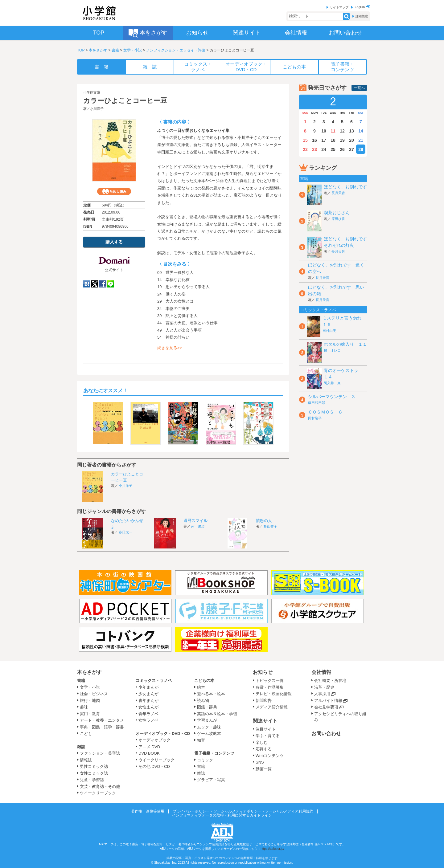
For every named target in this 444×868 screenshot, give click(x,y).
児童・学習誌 (92, 780)
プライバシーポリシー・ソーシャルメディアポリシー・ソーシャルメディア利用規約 (243, 811)
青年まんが (148, 701)
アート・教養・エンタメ (102, 720)
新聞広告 (264, 701)
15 (305, 140)
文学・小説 (133, 50)
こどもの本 (204, 681)
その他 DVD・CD (154, 766)
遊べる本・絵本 (211, 694)
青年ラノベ (148, 714)
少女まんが (148, 694)
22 (305, 149)
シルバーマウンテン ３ (332, 397)
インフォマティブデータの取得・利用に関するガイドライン (222, 815)
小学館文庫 (92, 92)
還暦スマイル (195, 521)
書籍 (115, 50)
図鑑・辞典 (207, 707)
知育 (201, 740)
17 (324, 140)
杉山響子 (270, 526)
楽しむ (262, 742)
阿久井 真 (332, 383)
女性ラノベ (148, 720)
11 (333, 131)
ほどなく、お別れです (345, 187)
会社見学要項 (326, 707)
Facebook (103, 284)
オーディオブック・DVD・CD (163, 734)
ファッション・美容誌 (100, 753)
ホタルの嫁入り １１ (345, 344)
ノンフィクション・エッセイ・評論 (176, 50)
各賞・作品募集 (270, 687)
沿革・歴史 (324, 687)
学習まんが (209, 720)
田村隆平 (315, 418)
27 (351, 149)
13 (351, 131)
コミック (205, 760)
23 (314, 149)
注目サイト (266, 729)
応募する (264, 749)
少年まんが (148, 687)
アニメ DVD (149, 747)
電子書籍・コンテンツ (214, 753)
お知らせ (263, 672)
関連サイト (265, 721)
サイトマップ (339, 7)
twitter (95, 284)
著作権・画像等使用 (148, 811)
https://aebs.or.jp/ (272, 849)
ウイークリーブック (98, 793)
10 (324, 131)
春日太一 (125, 532)
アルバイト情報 (328, 701)
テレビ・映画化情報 (274, 694)
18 (333, 140)
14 (361, 131)
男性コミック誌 (94, 766)
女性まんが (148, 707)
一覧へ (359, 88)
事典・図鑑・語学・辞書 (102, 727)
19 (342, 140)
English (362, 7)
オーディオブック (154, 740)
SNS (260, 762)
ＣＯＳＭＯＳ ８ (325, 412)
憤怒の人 (264, 521)
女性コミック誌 (94, 773)
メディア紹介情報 (272, 707)
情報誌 (86, 760)
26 (342, 149)
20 (351, 140)
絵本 (201, 687)
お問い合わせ (326, 734)
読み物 (203, 701)
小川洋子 (97, 109)
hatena (87, 284)
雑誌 (81, 747)
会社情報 (321, 672)
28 (361, 149)
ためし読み (114, 191)
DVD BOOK (149, 753)
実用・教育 (90, 714)
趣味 (84, 707)
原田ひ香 (338, 219)
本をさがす (98, 50)
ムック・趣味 (209, 727)
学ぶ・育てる (268, 736)
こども (86, 734)
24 (324, 149)
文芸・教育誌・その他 (100, 786)
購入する (114, 242)
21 (361, 140)
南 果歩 (198, 526)
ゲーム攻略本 (209, 734)
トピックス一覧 (270, 681)
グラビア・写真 (211, 780)
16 (314, 140)
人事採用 (322, 694)
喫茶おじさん (337, 213)
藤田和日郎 (317, 403)
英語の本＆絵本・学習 (217, 714)
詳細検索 (362, 16)
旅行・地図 (90, 701)
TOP (81, 50)
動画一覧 (264, 769)
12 (342, 131)
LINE (111, 284)
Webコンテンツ (270, 756)
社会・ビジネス (94, 694)
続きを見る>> (170, 348)
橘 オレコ (332, 350)
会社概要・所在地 (330, 681)
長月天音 (338, 193)
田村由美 (329, 331)
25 (333, 149)
